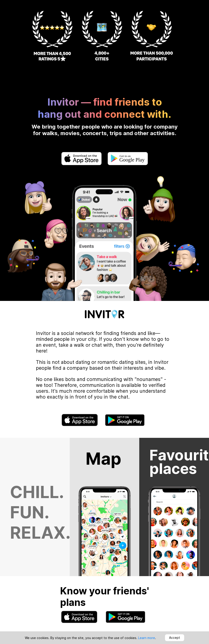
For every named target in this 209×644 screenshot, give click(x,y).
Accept (175, 638)
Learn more (147, 638)
